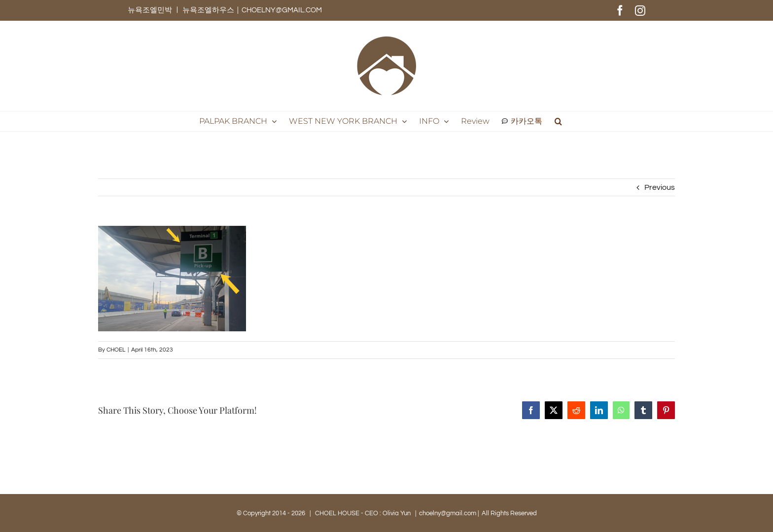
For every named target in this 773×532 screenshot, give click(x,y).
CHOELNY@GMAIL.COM (282, 10)
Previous (660, 187)
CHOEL (116, 350)
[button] (558, 121)
